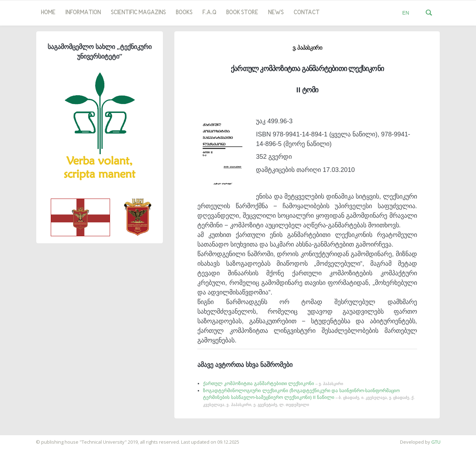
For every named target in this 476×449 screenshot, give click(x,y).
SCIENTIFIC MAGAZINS (138, 13)
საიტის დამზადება (21, 438)
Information (83, 13)
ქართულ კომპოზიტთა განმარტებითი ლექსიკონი (273, 383)
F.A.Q (209, 13)
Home (48, 13)
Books (184, 13)
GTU (436, 442)
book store (242, 13)
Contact (307, 13)
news (276, 13)
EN (406, 13)
